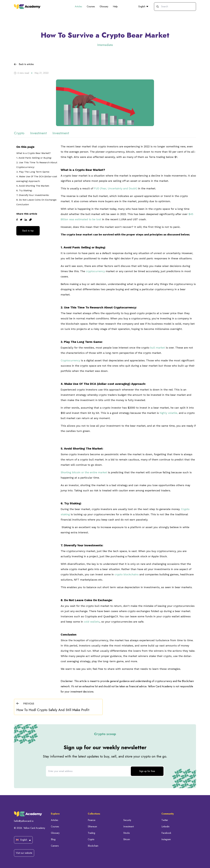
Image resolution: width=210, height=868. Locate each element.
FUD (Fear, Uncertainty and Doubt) (116, 188)
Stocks (127, 833)
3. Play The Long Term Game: (33, 172)
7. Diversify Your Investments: (33, 195)
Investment (129, 827)
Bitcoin (127, 839)
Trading (91, 833)
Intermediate (105, 45)
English (143, 6)
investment (38, 133)
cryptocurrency (95, 271)
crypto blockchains (127, 574)
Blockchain (93, 846)
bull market (158, 348)
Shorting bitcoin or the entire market (84, 472)
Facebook (166, 833)
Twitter (165, 820)
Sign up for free (147, 771)
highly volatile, (169, 413)
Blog (53, 839)
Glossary (104, 6)
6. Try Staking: (24, 190)
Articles (78, 6)
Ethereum (92, 827)
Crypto (91, 839)
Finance (92, 820)
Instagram (166, 839)
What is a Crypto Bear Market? (33, 153)
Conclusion (23, 204)
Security (127, 820)
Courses (91, 6)
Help (115, 6)
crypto (19, 133)
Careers (55, 846)
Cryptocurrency (70, 360)
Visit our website (24, 853)
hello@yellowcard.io (24, 821)
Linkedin (165, 827)
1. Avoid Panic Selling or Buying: (34, 158)
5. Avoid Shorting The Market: (33, 186)
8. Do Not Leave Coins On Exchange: (37, 200)
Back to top (28, 231)
